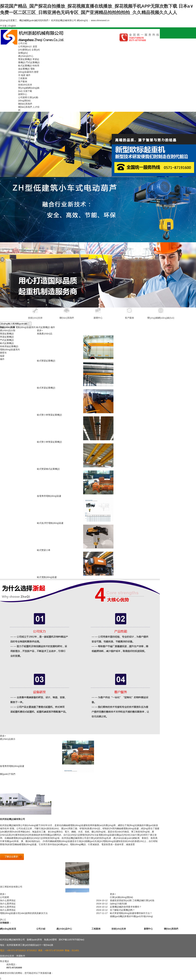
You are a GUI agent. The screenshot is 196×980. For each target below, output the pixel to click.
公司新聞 (23, 97)
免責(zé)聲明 (50, 940)
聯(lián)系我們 (25, 104)
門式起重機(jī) (33, 62)
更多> (40, 330)
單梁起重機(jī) (7, 337)
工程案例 (23, 78)
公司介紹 (23, 43)
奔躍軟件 (21, 956)
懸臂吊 (3, 353)
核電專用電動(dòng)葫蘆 (49, 496)
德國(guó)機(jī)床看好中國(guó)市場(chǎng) (131, 916)
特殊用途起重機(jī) (9, 346)
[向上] (3, 920)
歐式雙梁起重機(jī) (46, 361)
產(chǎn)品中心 (26, 56)
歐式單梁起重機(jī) (46, 388)
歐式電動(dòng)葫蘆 (47, 577)
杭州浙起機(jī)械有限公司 (13, 819)
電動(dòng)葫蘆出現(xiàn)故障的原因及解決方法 (24, 913)
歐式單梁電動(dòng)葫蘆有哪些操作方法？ (131, 913)
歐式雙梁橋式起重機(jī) (48, 469)
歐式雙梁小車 (44, 550)
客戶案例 (23, 81)
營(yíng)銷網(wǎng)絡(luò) (161, 318)
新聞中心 (23, 94)
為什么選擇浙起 (8, 900)
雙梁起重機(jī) (25, 59)
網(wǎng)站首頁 (26, 40)
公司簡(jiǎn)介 (25, 46)
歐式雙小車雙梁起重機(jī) (49, 415)
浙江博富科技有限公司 (11, 887)
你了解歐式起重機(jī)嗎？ (122, 910)
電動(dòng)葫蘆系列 (25, 327)
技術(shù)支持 (25, 85)
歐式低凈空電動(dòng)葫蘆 (50, 523)
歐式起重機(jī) (25, 66)
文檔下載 (28, 91)
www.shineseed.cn (100, 20)
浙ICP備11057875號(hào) (71, 940)
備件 (28, 75)
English (12, 26)
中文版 (3, 26)
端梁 (23, 75)
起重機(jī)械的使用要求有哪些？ (126, 907)
